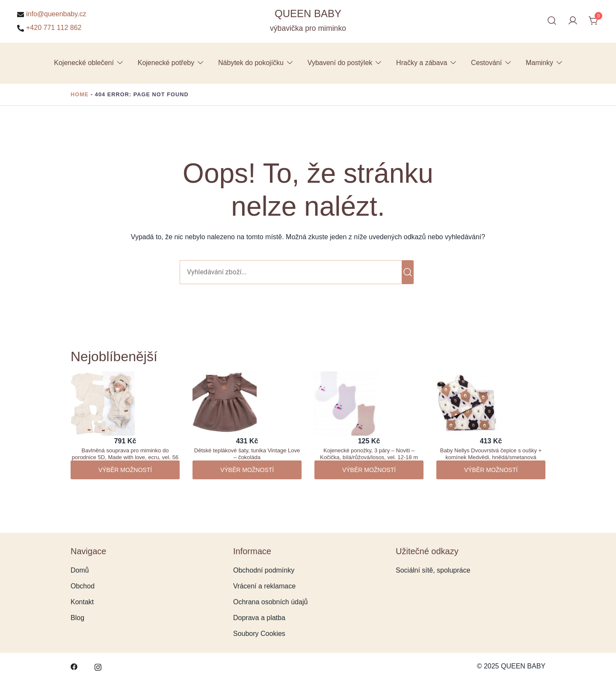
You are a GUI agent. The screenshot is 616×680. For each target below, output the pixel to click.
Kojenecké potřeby (166, 63)
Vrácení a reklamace (264, 586)
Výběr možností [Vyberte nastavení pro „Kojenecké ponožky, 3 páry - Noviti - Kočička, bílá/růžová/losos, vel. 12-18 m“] (369, 470)
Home (80, 94)
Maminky (539, 63)
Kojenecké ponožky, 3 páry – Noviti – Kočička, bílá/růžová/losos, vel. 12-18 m (369, 454)
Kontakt (82, 602)
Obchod (83, 586)
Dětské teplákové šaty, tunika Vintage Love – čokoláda (247, 454)
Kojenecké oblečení (84, 63)
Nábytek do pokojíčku (251, 63)
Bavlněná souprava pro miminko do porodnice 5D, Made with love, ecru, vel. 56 (125, 454)
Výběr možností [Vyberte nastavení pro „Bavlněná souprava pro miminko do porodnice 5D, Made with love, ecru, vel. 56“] (125, 470)
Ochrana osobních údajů (270, 602)
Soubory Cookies (259, 634)
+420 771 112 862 (49, 28)
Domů (80, 570)
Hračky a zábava (422, 63)
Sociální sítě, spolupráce (433, 570)
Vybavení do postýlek (340, 63)
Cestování (486, 63)
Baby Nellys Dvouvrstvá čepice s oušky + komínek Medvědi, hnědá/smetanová (491, 454)
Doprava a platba (259, 618)
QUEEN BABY (308, 13)
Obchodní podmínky (264, 570)
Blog (77, 618)
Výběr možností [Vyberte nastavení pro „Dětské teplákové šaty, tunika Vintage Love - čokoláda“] (247, 470)
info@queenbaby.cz (52, 14)
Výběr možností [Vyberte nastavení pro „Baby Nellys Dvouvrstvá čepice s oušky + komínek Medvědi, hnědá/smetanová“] (491, 470)
